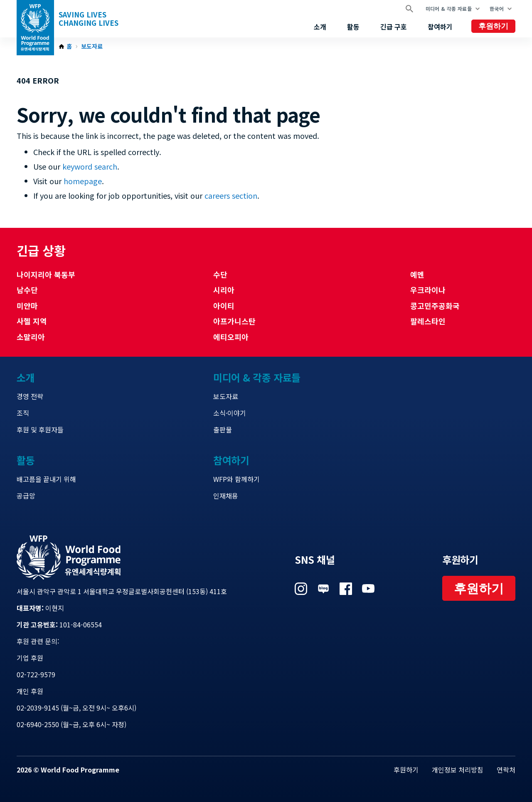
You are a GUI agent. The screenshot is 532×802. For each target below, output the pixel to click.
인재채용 (226, 496)
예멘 (417, 274)
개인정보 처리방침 (458, 770)
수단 (220, 274)
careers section (231, 195)
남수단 (27, 290)
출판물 (223, 429)
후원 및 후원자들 (40, 429)
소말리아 (31, 337)
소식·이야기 (230, 413)
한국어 (497, 9)
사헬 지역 (32, 321)
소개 (320, 27)
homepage (83, 181)
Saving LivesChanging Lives (89, 19)
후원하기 (493, 26)
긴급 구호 (394, 27)
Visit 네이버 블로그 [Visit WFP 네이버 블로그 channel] (323, 589)
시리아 (224, 290)
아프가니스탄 (234, 321)
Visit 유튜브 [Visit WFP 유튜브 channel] (368, 589)
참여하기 (440, 27)
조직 (23, 413)
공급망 (26, 496)
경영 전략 (30, 396)
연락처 (506, 770)
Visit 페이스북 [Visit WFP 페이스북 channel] (346, 589)
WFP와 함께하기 (236, 479)
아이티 (224, 306)
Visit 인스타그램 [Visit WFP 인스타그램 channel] (301, 589)
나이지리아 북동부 (46, 274)
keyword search (90, 166)
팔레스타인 (428, 321)
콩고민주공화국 (435, 306)
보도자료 (92, 47)
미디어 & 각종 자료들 (449, 9)
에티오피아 (231, 337)
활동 (353, 27)
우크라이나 (428, 290)
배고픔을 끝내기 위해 (46, 479)
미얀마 (27, 306)
